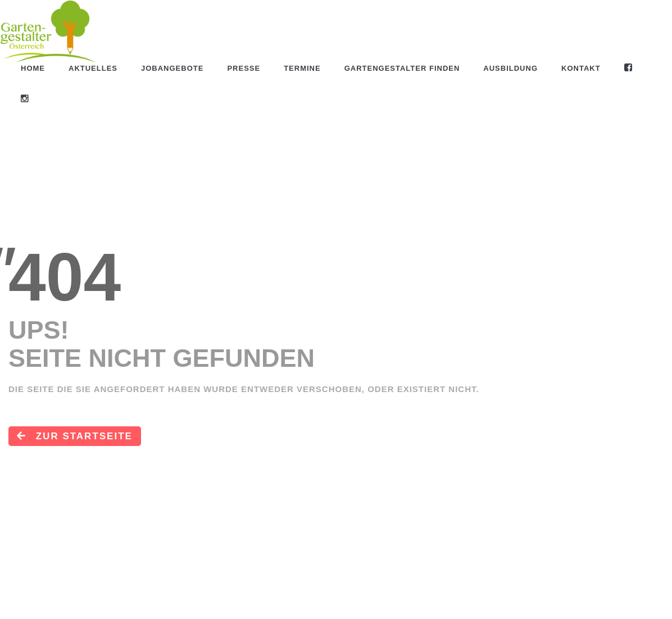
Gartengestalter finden (402, 68)
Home (33, 68)
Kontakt (581, 68)
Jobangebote (172, 68)
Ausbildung (510, 68)
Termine (302, 68)
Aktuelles (93, 68)
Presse (244, 68)
